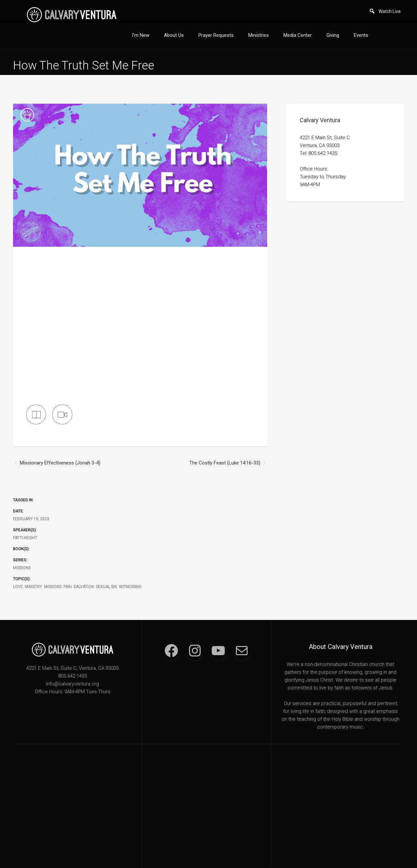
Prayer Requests (216, 35)
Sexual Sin (106, 587)
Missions (22, 568)
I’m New (141, 35)
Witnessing (130, 587)
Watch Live (390, 11)
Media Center (298, 35)
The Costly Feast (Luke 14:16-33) (225, 463)
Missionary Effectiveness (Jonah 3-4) (60, 463)
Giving (333, 35)
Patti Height (25, 538)
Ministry (33, 587)
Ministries (259, 35)
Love (18, 587)
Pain (68, 587)
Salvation (84, 587)
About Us (174, 35)
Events (361, 35)
